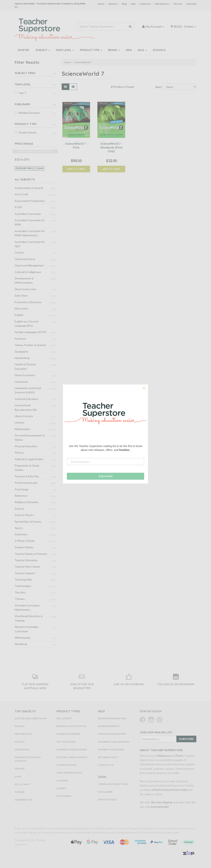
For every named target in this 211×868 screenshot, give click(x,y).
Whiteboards (23, 638)
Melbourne (164, 756)
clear (40, 168)
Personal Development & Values (30, 437)
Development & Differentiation (24, 280)
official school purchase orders (170, 790)
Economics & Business (28, 302)
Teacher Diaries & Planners (31, 554)
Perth (180, 756)
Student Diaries (24, 547)
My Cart (178, 4)
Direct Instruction (26, 289)
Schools (159, 50)
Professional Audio (26, 483)
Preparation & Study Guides (27, 468)
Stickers (62, 781)
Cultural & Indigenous (28, 272)
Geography (21, 352)
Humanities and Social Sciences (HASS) (28, 390)
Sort (158, 87)
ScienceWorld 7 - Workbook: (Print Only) (111, 147)
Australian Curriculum (28, 214)
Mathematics (23, 429)
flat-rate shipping (162, 802)
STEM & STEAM (25, 541)
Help (133, 4)
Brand (114, 50)
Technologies (23, 586)
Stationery (21, 534)
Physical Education (26, 446)
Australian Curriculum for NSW (30, 222)
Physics (19, 453)
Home (101, 4)
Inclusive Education (26, 399)
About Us (113, 4)
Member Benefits (109, 726)
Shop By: (24, 50)
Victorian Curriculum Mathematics (27, 607)
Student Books (28, 132)
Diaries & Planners (68, 734)
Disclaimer (105, 792)
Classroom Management (29, 265)
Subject (43, 50)
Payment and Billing (111, 749)
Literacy (20, 422)
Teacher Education (26, 560)
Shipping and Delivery (112, 734)
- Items (183, 26)
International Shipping (114, 742)
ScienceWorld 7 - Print (76, 145)
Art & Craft (21, 194)
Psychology (22, 489)
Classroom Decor (25, 259)
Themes (20, 599)
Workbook (21, 644)
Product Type (91, 50)
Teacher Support (25, 573)
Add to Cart (76, 169)
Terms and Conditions (113, 784)
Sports (19, 528)
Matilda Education (29, 113)
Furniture (20, 339)
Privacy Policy (108, 800)
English (19, 315)
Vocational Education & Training (29, 618)
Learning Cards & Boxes (72, 749)
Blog (124, 4)
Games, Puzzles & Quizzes (30, 345)
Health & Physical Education (25, 366)
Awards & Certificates (71, 726)
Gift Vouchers (162, 4)
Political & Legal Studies (29, 459)
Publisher (22, 104)
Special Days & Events (28, 522)
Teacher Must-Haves (27, 567)
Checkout (191, 4)
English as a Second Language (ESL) (26, 323)
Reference (21, 496)
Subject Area (25, 73)
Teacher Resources (69, 773)
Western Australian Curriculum (27, 629)
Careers (20, 252)
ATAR (18, 207)
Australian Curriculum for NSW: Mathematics (30, 233)
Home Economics (25, 375)
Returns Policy (108, 757)
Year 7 (22, 93)
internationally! (160, 807)
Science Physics (24, 515)
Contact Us (145, 4)
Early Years (21, 295)
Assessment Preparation (30, 201)
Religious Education (27, 502)
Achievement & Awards (29, 188)
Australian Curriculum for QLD (30, 244)
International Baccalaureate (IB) (26, 407)
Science (19, 509)
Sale (142, 50)
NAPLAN (20, 769)
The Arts (20, 592)
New (129, 50)
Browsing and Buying (112, 718)
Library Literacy (24, 416)
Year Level (65, 50)
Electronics (21, 308)
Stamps (61, 788)
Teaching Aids (23, 579)
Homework (21, 382)
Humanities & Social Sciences (28, 759)
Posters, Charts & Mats (72, 757)
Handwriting (22, 358)
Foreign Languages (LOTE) (31, 332)
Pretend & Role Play (27, 476)
